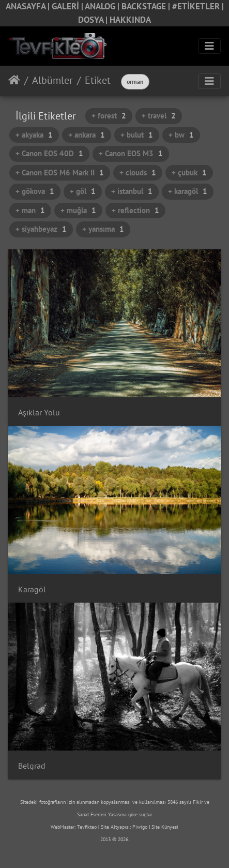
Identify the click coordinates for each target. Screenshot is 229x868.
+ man (30, 210)
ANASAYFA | (29, 6)
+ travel (159, 116)
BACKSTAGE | (147, 6)
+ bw (181, 135)
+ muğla (78, 210)
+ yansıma (103, 229)
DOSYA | (94, 20)
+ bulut (137, 135)
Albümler (52, 80)
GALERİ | (68, 6)
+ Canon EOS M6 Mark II (60, 173)
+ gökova (35, 191)
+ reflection (135, 210)
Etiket (98, 80)
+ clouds (138, 173)
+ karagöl (188, 191)
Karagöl (32, 589)
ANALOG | (103, 6)
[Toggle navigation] (209, 46)
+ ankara (87, 135)
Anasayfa (14, 80)
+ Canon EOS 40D (49, 153)
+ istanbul (132, 191)
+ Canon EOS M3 (131, 153)
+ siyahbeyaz (41, 229)
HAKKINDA (130, 20)
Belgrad (32, 766)
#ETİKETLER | (198, 6)
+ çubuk (189, 173)
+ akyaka (34, 135)
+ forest (109, 116)
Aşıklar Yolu (39, 413)
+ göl (83, 191)
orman (135, 81)
